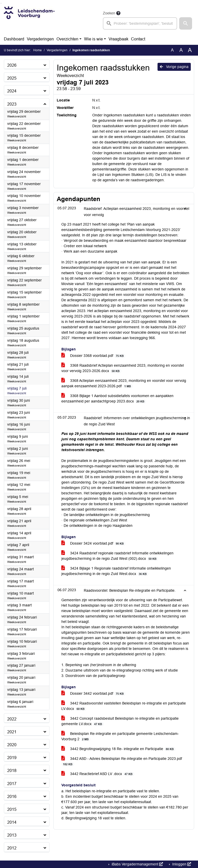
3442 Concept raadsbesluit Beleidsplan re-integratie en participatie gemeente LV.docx (120, 721)
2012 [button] (12, 848)
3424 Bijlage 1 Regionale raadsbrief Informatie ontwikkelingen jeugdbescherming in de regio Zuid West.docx (116, 571)
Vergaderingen (40, 39)
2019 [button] (12, 758)
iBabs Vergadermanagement (137, 864)
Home (38, 50)
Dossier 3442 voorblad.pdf (93, 694)
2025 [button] (12, 78)
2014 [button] (12, 822)
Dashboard (14, 39)
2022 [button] (12, 719)
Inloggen (181, 864)
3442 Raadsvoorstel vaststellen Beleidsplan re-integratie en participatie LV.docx (124, 706)
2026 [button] (12, 65)
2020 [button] (12, 745)
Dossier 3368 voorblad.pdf (93, 356)
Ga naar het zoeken (1, 3)
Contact (138, 39)
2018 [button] (12, 771)
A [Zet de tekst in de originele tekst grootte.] (172, 50)
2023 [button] (12, 104)
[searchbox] (140, 23)
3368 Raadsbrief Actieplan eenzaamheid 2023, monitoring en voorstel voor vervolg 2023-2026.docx (123, 368)
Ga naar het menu (1, 3)
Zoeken (109, 13)
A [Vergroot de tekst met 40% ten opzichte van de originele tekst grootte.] (190, 50)
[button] (186, 23)
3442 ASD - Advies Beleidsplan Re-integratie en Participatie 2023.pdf (122, 761)
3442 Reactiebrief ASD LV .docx (98, 774)
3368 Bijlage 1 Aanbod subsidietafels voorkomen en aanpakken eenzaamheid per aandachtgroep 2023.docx (117, 399)
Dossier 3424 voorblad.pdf (93, 543)
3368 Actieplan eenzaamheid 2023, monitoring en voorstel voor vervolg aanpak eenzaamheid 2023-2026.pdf (124, 383)
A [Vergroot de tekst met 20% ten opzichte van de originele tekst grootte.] (181, 50)
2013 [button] (12, 835)
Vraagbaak (118, 39)
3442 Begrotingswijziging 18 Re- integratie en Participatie (118, 749)
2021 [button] (12, 732)
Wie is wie (93, 39)
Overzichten (67, 39)
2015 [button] (12, 809)
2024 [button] (12, 91)
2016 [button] (12, 797)
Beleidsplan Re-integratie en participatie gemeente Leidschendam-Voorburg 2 (120, 736)
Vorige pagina (174, 67)
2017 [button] (12, 784)
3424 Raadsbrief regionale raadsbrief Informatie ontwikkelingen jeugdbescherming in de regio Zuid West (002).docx (117, 556)
